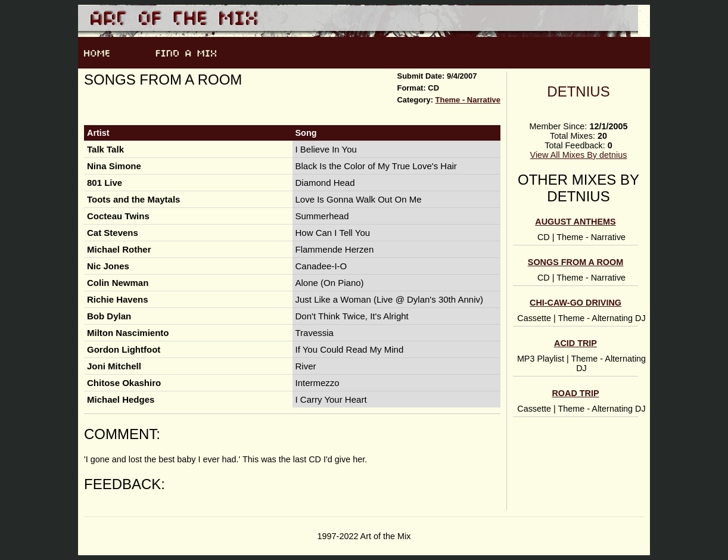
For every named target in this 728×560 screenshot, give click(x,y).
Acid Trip (575, 343)
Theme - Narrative (468, 100)
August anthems (575, 222)
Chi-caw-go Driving (575, 303)
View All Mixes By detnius (579, 155)
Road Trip (575, 393)
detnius (578, 91)
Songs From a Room (575, 262)
